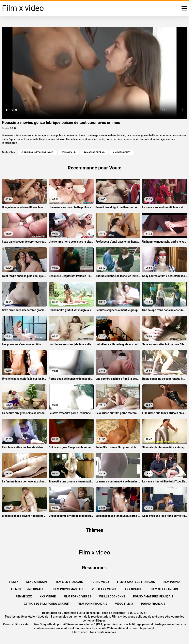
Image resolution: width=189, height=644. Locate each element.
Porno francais (153, 604)
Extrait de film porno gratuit (47, 604)
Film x (14, 582)
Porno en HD (68, 152)
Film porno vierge (77, 596)
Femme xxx (24, 596)
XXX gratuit (134, 589)
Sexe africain (37, 582)
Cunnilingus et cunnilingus (38, 152)
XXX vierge (48, 596)
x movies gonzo (122, 152)
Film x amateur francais (136, 582)
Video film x (124, 604)
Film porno (171, 582)
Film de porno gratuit (28, 589)
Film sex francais (164, 589)
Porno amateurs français (153, 596)
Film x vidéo (80, 632)
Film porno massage (69, 589)
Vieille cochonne (112, 596)
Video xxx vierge (104, 589)
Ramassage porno (94, 152)
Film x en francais (69, 582)
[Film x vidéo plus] (184, 8)
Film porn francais (92, 604)
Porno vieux (100, 582)
